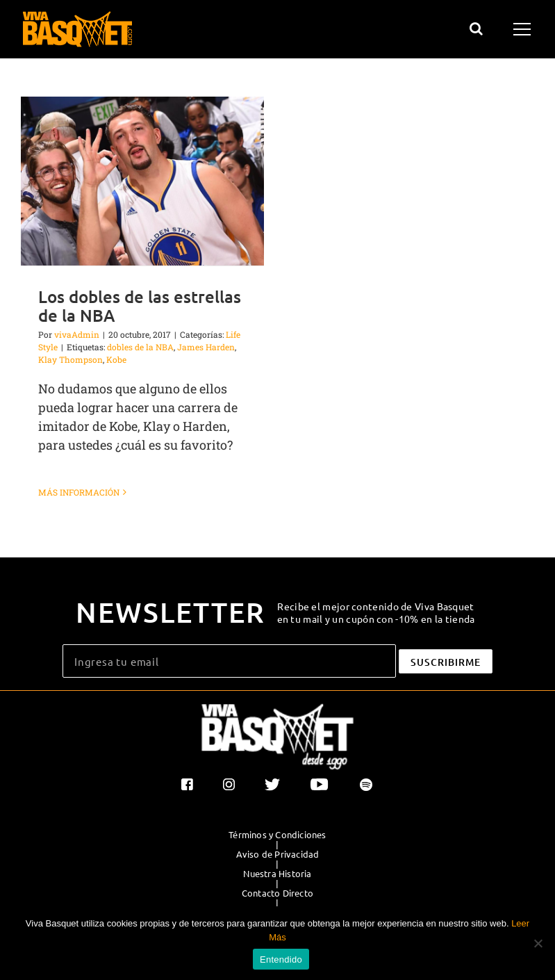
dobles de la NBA (140, 347)
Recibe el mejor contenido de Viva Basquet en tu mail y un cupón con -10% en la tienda (376, 612)
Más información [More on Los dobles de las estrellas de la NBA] (79, 492)
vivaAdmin (77, 334)
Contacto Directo (277, 893)
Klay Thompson (71, 359)
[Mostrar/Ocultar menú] (524, 29)
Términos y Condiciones (277, 835)
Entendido (281, 959)
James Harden (206, 347)
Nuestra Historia (277, 874)
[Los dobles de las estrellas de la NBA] (142, 181)
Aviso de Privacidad (278, 854)
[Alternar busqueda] (476, 28)
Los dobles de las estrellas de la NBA (140, 306)
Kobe (116, 359)
